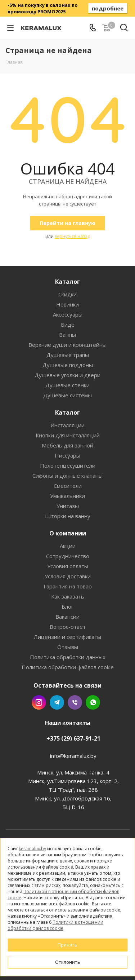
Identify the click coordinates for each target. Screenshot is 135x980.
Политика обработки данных (68, 657)
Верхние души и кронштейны (67, 345)
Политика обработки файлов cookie (68, 667)
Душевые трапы (68, 355)
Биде (68, 325)
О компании (68, 533)
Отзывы (68, 647)
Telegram (57, 702)
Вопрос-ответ (68, 627)
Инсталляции (67, 425)
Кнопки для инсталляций (68, 435)
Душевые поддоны (68, 365)
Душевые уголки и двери (67, 375)
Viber (75, 702)
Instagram (39, 702)
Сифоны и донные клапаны (67, 476)
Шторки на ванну (68, 516)
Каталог (67, 282)
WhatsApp (93, 702)
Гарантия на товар (68, 586)
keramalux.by (32, 849)
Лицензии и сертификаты (67, 637)
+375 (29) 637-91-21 (73, 738)
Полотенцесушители (68, 465)
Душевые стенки (67, 385)
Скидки (67, 294)
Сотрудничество (68, 556)
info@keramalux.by (73, 756)
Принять (67, 945)
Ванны (67, 335)
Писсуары (67, 455)
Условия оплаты (68, 566)
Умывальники (67, 496)
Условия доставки (68, 576)
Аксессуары (68, 314)
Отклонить (68, 962)
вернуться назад (72, 236)
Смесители (68, 486)
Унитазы (68, 506)
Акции (68, 546)
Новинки (67, 304)
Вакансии (67, 617)
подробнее (108, 8)
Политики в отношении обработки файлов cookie (55, 925)
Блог (67, 606)
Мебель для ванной (67, 445)
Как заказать (68, 596)
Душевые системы (67, 395)
